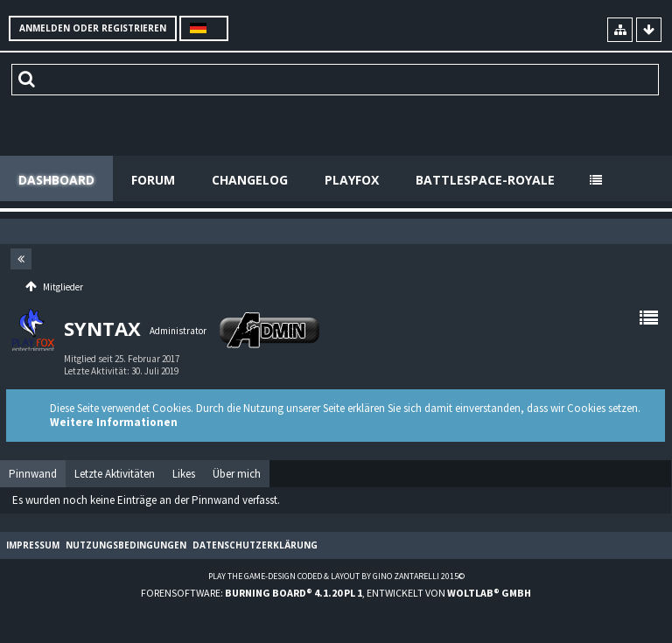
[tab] (33, 474)
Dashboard (56, 180)
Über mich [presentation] (237, 474)
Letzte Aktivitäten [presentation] (115, 474)
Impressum (33, 545)
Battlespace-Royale (485, 180)
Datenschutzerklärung (255, 545)
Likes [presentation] (184, 474)
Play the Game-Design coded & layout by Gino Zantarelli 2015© (336, 576)
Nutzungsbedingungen (126, 545)
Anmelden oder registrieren (93, 28)
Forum (153, 180)
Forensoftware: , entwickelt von (336, 593)
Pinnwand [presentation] (33, 474)
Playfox (352, 180)
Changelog (250, 180)
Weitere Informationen (114, 422)
